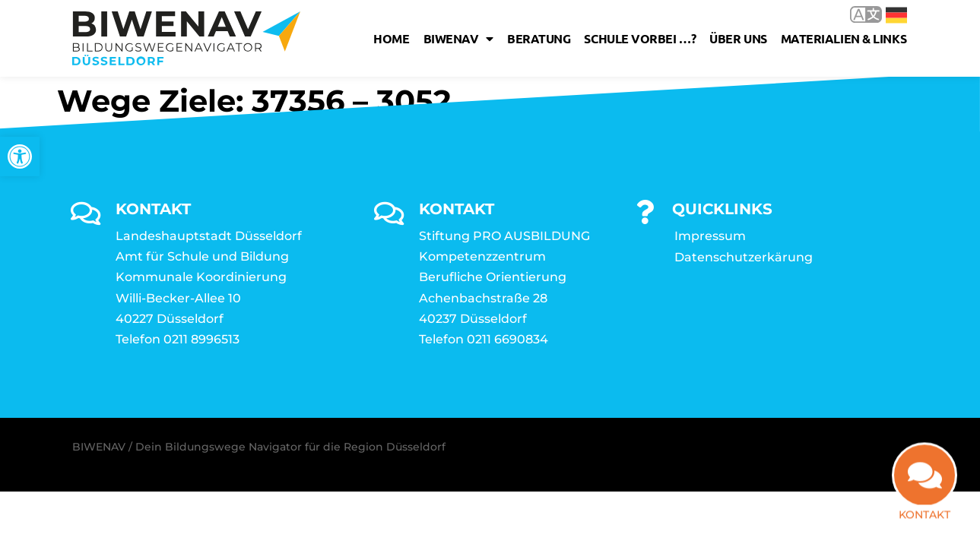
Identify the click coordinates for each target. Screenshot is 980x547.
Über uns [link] (738, 38)
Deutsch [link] (896, 15)
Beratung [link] (539, 38)
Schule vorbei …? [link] (640, 38)
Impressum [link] (710, 236)
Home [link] (391, 38)
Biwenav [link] (458, 39)
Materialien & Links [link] (844, 38)
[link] (20, 157)
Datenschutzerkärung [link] (744, 257)
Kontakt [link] (924, 517)
